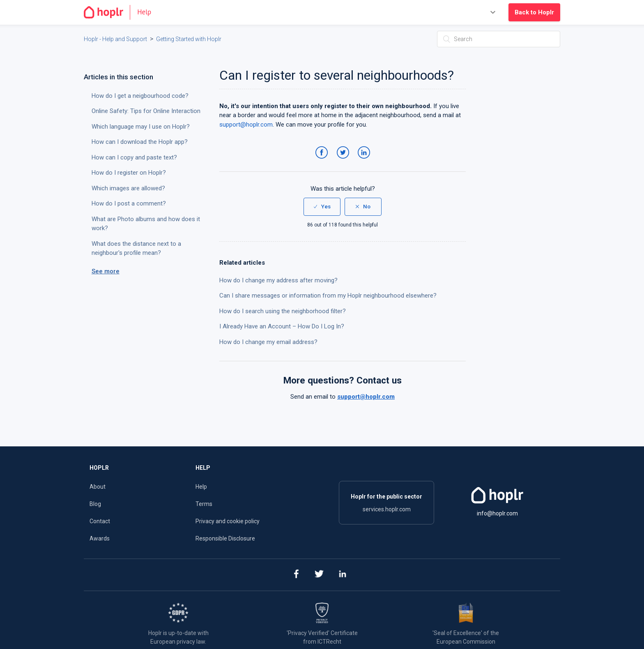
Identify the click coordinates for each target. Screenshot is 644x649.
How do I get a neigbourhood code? (140, 96)
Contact (100, 521)
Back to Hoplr (534, 12)
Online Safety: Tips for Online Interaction (146, 111)
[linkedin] (343, 575)
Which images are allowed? (128, 188)
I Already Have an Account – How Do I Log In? (282, 326)
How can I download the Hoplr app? (140, 142)
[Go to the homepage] (121, 12)
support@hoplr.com (246, 125)
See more (106, 271)
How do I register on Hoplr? (129, 173)
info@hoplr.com (497, 513)
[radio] (322, 207)
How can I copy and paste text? (134, 157)
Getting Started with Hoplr (189, 39)
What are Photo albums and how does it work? (146, 224)
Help (201, 487)
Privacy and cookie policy (228, 521)
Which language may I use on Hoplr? (141, 127)
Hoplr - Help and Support (115, 39)
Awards (100, 538)
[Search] (499, 39)
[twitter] (319, 575)
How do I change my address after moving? (278, 280)
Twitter (344, 161)
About (98, 487)
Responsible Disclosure (225, 538)
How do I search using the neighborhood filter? (283, 311)
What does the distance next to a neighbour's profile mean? (136, 248)
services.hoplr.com (387, 509)
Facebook (323, 161)
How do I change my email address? (268, 342)
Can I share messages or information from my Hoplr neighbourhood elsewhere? (328, 296)
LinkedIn (365, 161)
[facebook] (296, 575)
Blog (95, 504)
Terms (204, 504)
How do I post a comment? (129, 203)
